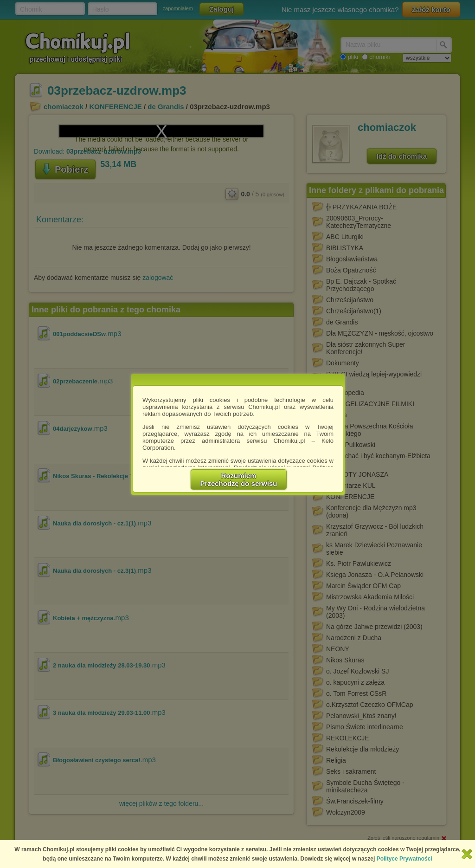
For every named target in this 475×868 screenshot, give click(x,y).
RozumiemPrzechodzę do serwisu (239, 479)
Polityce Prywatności (404, 859)
